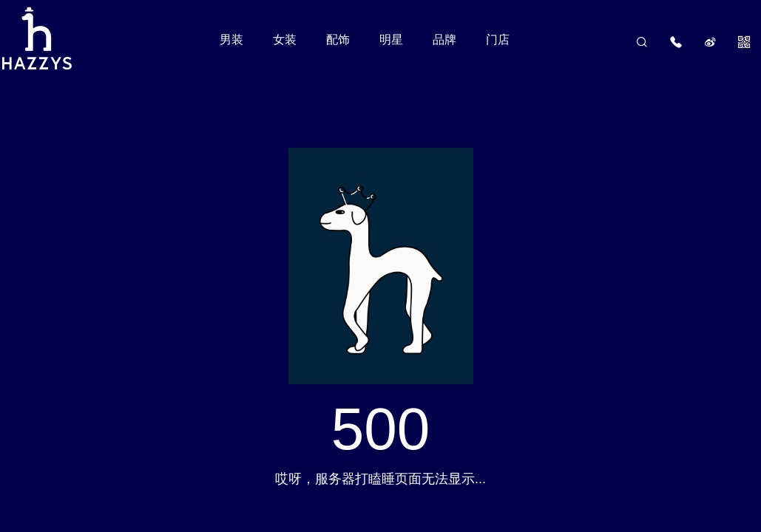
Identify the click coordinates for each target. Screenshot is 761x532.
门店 (498, 40)
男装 (231, 40)
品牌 (444, 40)
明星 (391, 40)
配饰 (338, 40)
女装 (285, 40)
